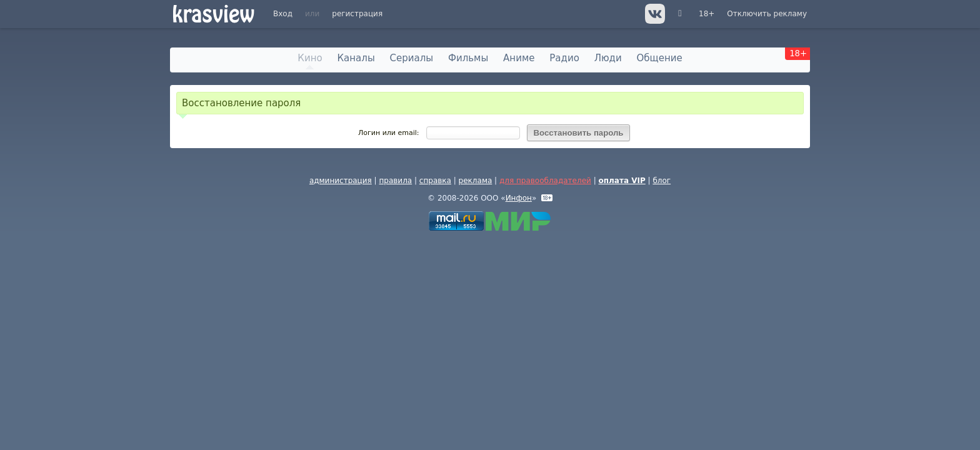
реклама (476, 181)
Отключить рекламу (767, 14)
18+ (707, 14)
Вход (283, 14)
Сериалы (412, 58)
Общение (660, 58)
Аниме (519, 58)
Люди (608, 58)
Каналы (356, 58)
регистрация (357, 14)
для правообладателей (545, 181)
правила (395, 181)
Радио (564, 58)
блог (662, 181)
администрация (341, 181)
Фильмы (468, 58)
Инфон (519, 198)
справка (435, 181)
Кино (310, 58)
